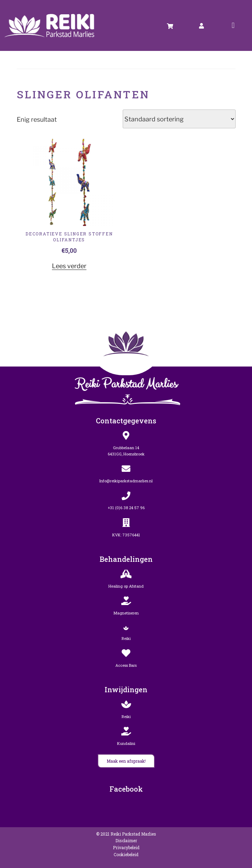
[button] (233, 25)
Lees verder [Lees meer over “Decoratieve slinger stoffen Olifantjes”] (69, 266)
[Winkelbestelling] (179, 119)
